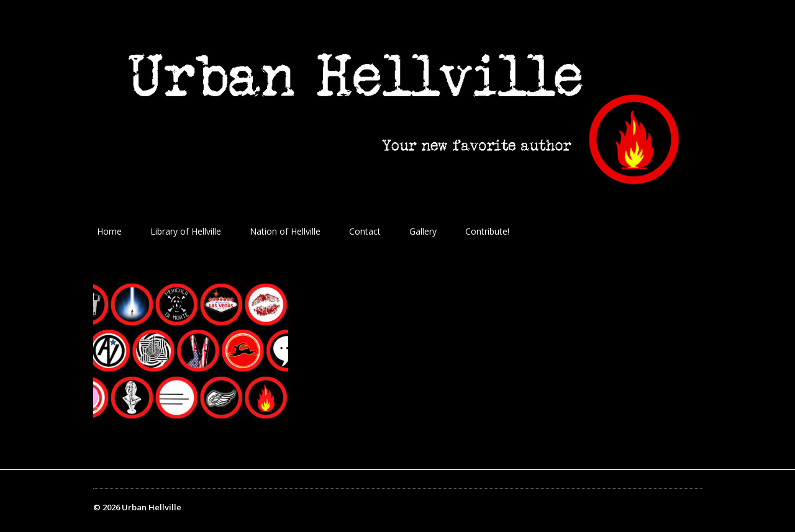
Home (109, 231)
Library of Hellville (186, 231)
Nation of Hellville (285, 231)
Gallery (423, 231)
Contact (365, 231)
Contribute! (487, 231)
